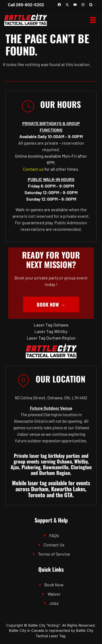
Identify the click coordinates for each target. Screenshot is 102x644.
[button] (93, 20)
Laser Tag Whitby (51, 331)
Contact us (33, 169)
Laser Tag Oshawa (51, 325)
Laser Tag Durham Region (51, 338)
